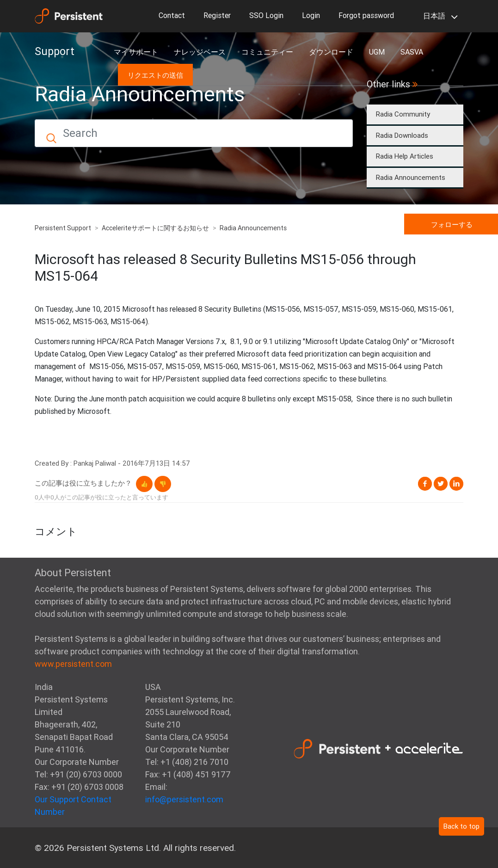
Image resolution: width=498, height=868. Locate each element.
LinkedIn (456, 484)
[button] (144, 484)
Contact (172, 15)
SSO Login (266, 15)
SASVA (412, 52)
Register (217, 15)
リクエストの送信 (155, 75)
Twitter (441, 484)
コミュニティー (267, 52)
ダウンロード (331, 52)
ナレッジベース (200, 52)
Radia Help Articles (405, 156)
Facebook (425, 484)
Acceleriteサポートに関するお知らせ (155, 228)
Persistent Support (63, 228)
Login (311, 15)
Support (55, 51)
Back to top (461, 826)
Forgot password (366, 15)
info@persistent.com (184, 799)
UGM (377, 52)
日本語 (439, 17)
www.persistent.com (73, 664)
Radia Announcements (411, 177)
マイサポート (136, 52)
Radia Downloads (402, 135)
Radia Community (403, 114)
